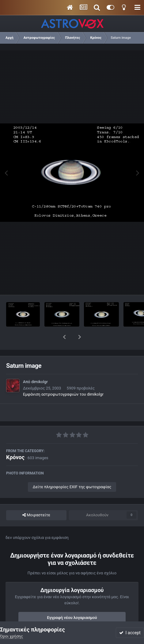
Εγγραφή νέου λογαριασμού (72, 602)
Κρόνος (15, 441)
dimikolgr (40, 366)
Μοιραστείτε (36, 499)
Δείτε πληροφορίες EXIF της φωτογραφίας (72, 471)
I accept (130, 633)
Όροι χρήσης (11, 636)
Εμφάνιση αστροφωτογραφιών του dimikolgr (63, 378)
